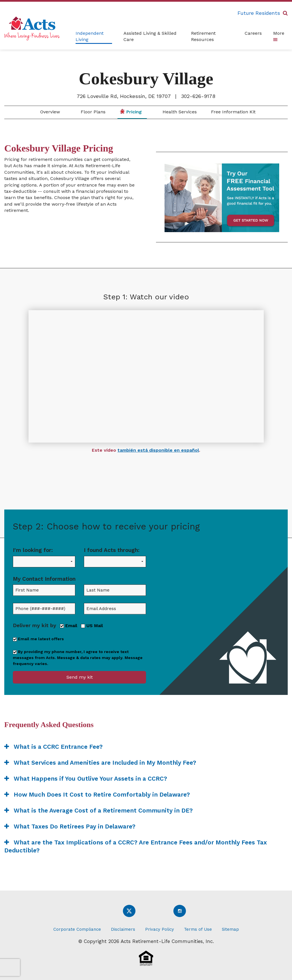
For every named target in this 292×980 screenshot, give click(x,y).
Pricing (131, 112)
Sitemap (230, 929)
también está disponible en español (158, 450)
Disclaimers (123, 929)
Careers (253, 33)
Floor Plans (92, 112)
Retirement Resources (203, 36)
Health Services (179, 112)
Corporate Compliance (77, 929)
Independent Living (90, 36)
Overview (49, 112)
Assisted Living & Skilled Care (150, 36)
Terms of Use (198, 929)
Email (69, 625)
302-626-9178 (198, 96)
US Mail (92, 625)
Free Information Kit (233, 112)
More (279, 36)
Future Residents (259, 13)
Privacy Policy (160, 929)
